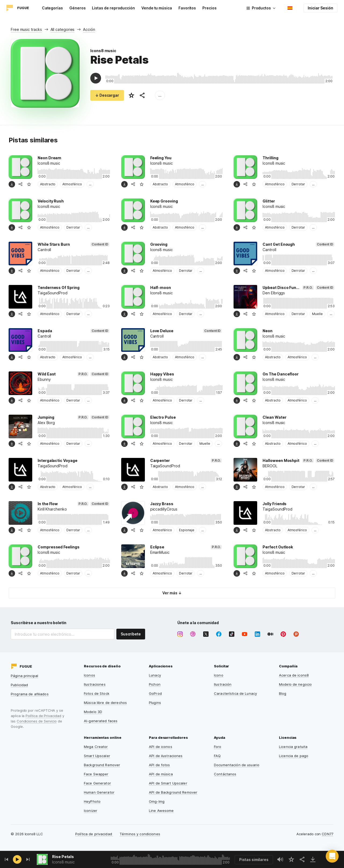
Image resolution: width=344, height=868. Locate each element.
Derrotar (298, 184)
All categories (63, 29)
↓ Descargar (107, 95)
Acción (89, 29)
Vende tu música (157, 8)
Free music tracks (26, 29)
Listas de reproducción (113, 8)
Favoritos (187, 8)
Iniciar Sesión (320, 8)
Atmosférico (72, 184)
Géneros (78, 8)
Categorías (52, 8)
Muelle (317, 314)
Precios (209, 8)
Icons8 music (103, 51)
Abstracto (48, 184)
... (160, 95)
